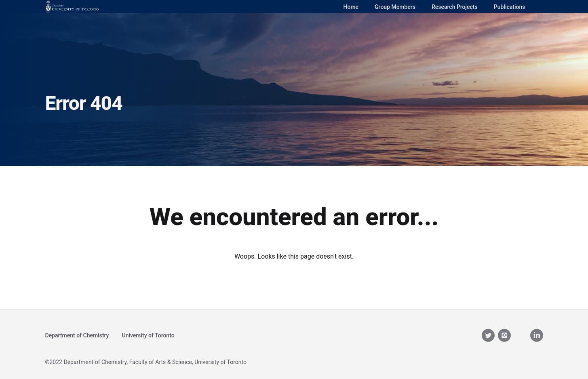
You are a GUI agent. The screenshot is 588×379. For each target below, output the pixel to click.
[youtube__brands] (521, 335)
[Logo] (72, 6)
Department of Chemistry (77, 335)
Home (351, 7)
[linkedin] (537, 335)
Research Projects (455, 7)
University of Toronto (148, 335)
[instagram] (504, 335)
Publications (510, 7)
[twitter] (488, 335)
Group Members (395, 7)
